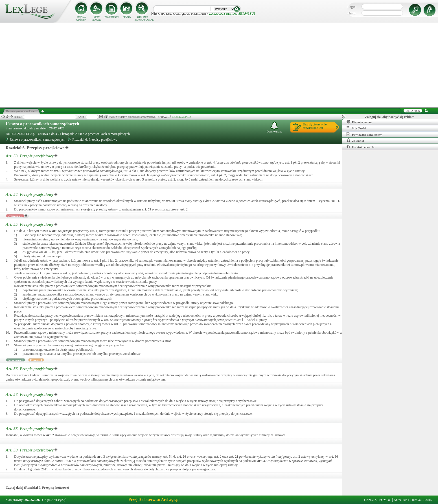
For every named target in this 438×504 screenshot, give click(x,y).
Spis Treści (356, 128)
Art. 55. (30, 224)
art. (211, 162)
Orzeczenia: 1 (15, 216)
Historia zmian (359, 122)
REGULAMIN (422, 500)
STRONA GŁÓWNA (81, 19)
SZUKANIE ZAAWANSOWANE (142, 19)
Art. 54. (30, 194)
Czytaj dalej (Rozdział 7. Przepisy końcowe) (37, 488)
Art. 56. (30, 369)
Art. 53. (30, 156)
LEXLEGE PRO (181, 117)
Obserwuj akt (274, 127)
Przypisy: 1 (36, 360)
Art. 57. (30, 394)
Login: (352, 7)
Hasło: (352, 13)
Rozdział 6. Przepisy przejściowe (93, 140)
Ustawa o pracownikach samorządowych (42, 124)
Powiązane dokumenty (364, 134)
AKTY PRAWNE (96, 19)
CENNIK (127, 17)
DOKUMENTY (112, 17)
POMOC (385, 500)
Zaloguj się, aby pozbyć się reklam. (390, 117)
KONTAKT (402, 500)
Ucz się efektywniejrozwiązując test (315, 126)
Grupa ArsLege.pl (54, 500)
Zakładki (355, 140)
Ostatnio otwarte (360, 147)
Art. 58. (30, 429)
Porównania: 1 (16, 360)
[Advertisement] (219, 65)
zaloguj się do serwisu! (232, 14)
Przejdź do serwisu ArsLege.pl (154, 500)
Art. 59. (30, 450)
